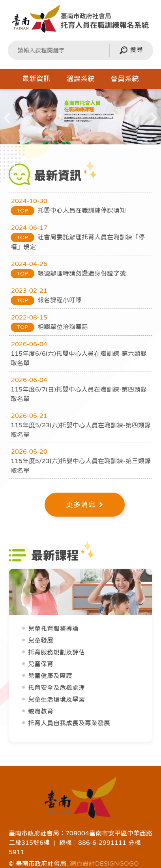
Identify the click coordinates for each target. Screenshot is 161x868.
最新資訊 (36, 79)
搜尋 (131, 50)
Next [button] (154, 119)
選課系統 (80, 79)
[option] (80, 117)
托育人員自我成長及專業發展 (69, 723)
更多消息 (85, 505)
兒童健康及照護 (50, 676)
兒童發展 (41, 640)
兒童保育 (41, 664)
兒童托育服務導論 (53, 628)
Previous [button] (7, 119)
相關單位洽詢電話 (49, 327)
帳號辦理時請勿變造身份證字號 (68, 273)
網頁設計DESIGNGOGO (104, 863)
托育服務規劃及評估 (56, 652)
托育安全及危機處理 (56, 687)
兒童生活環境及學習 (56, 699)
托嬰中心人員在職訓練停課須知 (68, 210)
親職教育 (41, 711)
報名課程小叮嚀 (46, 300)
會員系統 (125, 79)
